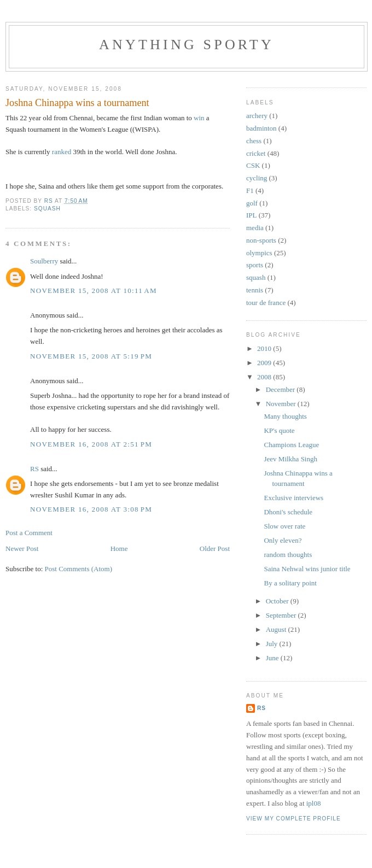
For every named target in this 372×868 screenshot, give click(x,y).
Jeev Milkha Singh (290, 459)
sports (255, 265)
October (278, 601)
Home (119, 549)
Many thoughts (285, 416)
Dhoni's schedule (288, 512)
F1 (250, 190)
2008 (265, 377)
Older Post (215, 549)
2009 (265, 363)
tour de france (266, 303)
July (273, 644)
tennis (255, 290)
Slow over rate (284, 526)
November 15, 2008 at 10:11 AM (94, 291)
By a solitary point (290, 583)
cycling (257, 178)
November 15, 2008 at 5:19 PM (91, 356)
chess (254, 141)
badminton (261, 128)
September (282, 615)
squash (47, 209)
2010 (265, 348)
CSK (253, 165)
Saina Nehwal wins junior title (307, 569)
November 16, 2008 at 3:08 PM (91, 509)
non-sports (261, 240)
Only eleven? (283, 540)
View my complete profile (293, 819)
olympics (259, 253)
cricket (256, 153)
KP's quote (279, 430)
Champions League (291, 445)
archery (257, 116)
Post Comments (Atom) (79, 569)
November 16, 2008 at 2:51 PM (91, 444)
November (282, 404)
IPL (252, 215)
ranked (62, 152)
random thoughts (288, 555)
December (281, 389)
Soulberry (44, 261)
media (255, 228)
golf (252, 203)
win (199, 118)
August (277, 629)
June (273, 658)
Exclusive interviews (293, 498)
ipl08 (314, 803)
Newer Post (22, 549)
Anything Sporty (187, 45)
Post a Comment (29, 533)
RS (34, 469)
